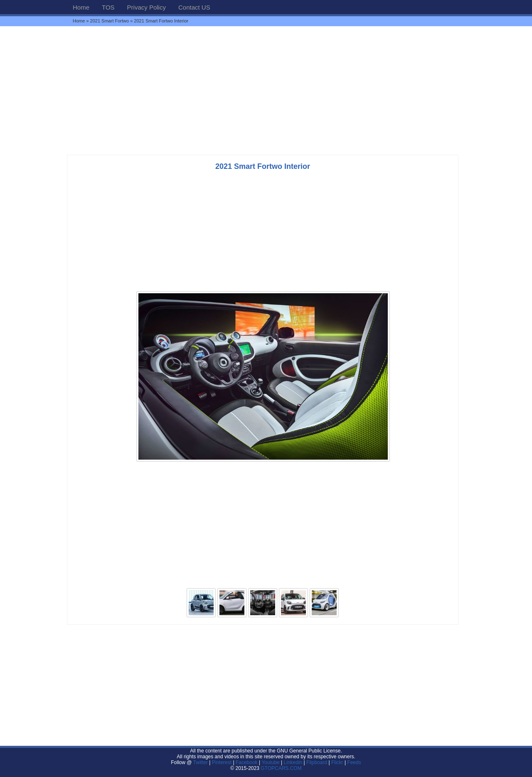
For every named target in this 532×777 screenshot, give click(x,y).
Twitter (201, 762)
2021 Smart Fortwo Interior (263, 166)
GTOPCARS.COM (281, 768)
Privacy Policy (147, 7)
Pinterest (222, 762)
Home (81, 7)
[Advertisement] (266, 90)
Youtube (271, 762)
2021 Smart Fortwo (110, 21)
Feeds (354, 762)
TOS (108, 7)
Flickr (337, 762)
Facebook (247, 762)
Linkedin (293, 762)
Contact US (194, 7)
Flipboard (317, 762)
